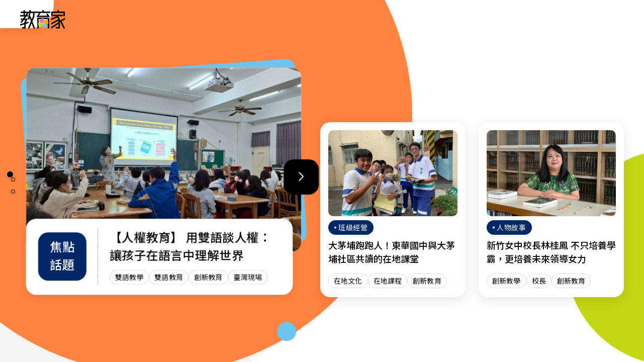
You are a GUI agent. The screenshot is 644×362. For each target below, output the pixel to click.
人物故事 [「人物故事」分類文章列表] (243, 19)
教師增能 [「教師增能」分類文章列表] (400, 19)
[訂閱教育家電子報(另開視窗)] (561, 19)
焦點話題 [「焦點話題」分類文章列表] (452, 19)
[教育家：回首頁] (43, 26)
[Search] (610, 19)
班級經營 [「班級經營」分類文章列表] (347, 19)
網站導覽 (504, 19)
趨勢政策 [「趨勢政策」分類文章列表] (295, 19)
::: (17, 21)
